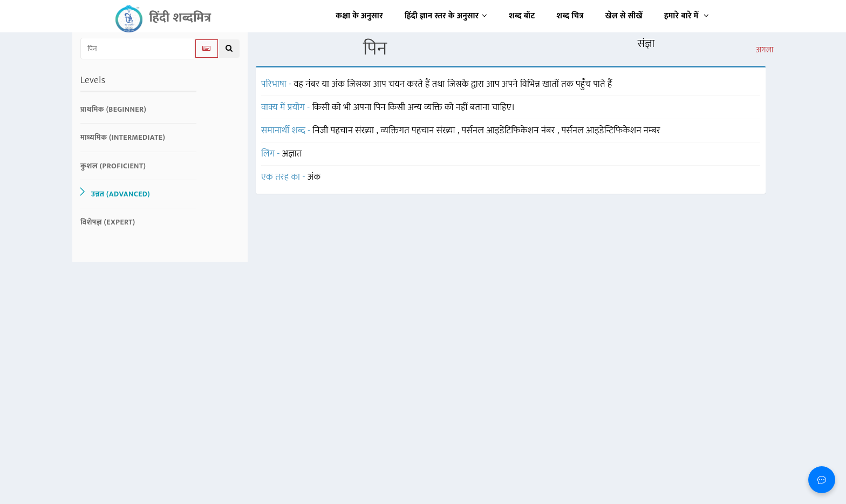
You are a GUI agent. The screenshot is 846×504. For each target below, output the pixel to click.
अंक (314, 177)
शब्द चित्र (570, 16)
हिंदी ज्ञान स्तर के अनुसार (446, 16)
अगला (765, 50)
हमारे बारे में (687, 16)
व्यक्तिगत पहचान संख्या (419, 131)
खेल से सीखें (624, 16)
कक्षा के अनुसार (359, 16)
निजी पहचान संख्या (345, 131)
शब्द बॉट (522, 16)
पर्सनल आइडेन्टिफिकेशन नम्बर (611, 131)
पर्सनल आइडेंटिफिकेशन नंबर (510, 131)
